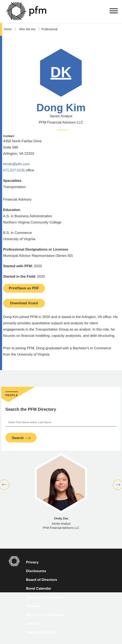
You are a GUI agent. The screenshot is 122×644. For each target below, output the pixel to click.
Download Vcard (24, 303)
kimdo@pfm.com (16, 164)
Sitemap (33, 606)
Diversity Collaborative (45, 615)
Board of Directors (42, 580)
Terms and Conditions (45, 597)
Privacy (32, 562)
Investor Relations (41, 632)
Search (18, 438)
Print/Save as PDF (24, 288)
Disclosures (36, 571)
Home (8, 29)
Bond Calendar (39, 588)
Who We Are (27, 29)
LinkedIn (33, 623)
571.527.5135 (14, 170)
